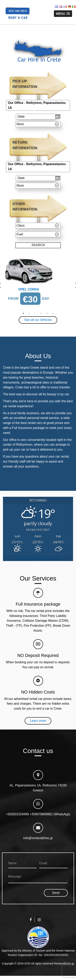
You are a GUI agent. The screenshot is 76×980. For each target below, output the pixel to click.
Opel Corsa (29, 289)
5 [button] (47, 313)
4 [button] (41, 313)
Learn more (38, 721)
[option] (38, 283)
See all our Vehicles (38, 320)
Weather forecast (38, 558)
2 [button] (29, 313)
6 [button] (53, 313)
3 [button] (35, 313)
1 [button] (23, 313)
